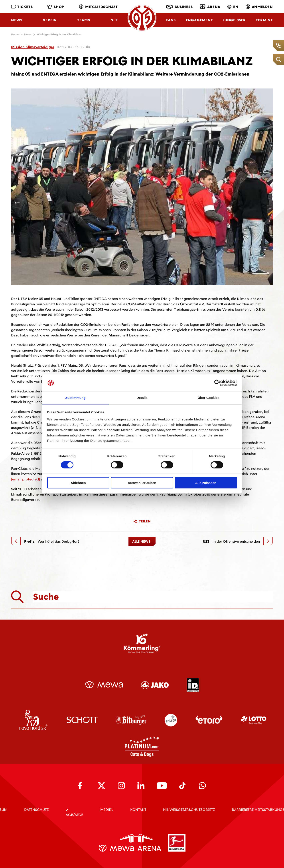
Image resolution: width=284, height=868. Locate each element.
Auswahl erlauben (142, 483)
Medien (107, 810)
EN (233, 7)
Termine (264, 20)
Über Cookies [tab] (209, 398)
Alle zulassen (206, 483)
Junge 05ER (234, 20)
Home (15, 34)
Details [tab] (142, 398)
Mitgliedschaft (98, 7)
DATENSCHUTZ (36, 810)
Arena (210, 7)
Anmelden (259, 7)
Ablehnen (78, 483)
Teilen (142, 521)
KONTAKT (138, 810)
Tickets (22, 7)
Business (179, 7)
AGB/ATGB (75, 813)
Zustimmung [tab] (76, 398)
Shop (56, 7)
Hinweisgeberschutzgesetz (189, 810)
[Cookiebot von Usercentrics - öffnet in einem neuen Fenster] (218, 383)
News (17, 20)
